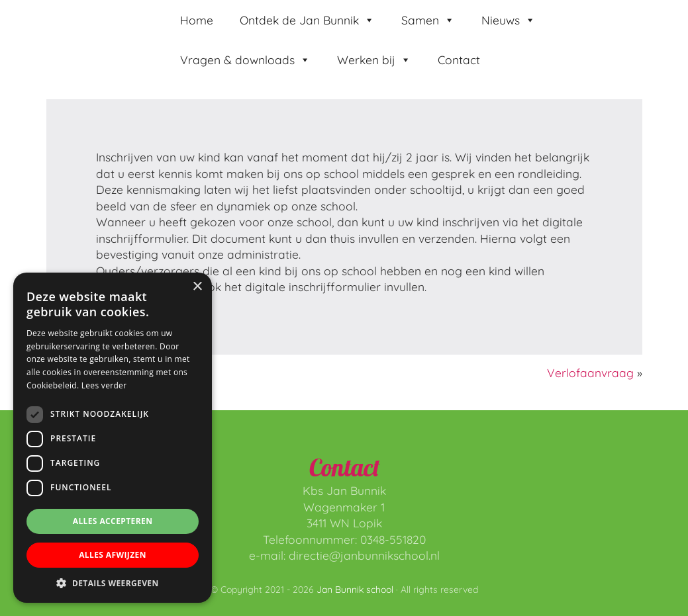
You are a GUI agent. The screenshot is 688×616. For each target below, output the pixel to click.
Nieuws (509, 20)
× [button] (197, 287)
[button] (113, 583)
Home (197, 20)
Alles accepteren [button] (113, 521)
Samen (428, 20)
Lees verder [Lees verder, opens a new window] (104, 385)
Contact (459, 60)
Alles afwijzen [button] (113, 555)
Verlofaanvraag (590, 373)
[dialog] (113, 438)
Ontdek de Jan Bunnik (307, 20)
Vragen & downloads (245, 60)
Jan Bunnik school (61, 28)
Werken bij (374, 60)
